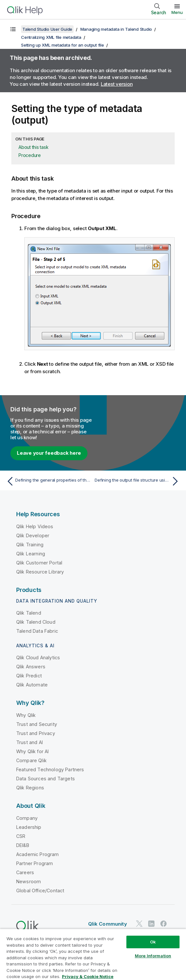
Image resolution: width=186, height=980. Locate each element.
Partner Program (35, 863)
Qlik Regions (30, 788)
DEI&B (23, 845)
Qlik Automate (32, 685)
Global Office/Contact (40, 891)
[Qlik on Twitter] (139, 924)
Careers (25, 872)
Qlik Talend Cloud (36, 622)
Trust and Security (37, 724)
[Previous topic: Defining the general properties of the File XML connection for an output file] (48, 481)
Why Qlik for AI (32, 751)
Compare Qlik (31, 760)
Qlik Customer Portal (39, 563)
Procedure (30, 155)
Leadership (29, 827)
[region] (93, 954)
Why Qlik (26, 715)
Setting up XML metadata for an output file (63, 45)
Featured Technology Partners (50, 769)
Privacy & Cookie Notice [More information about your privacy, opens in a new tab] (88, 976)
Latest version (117, 84)
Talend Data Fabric (37, 631)
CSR (21, 836)
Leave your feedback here (49, 453)
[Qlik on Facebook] (164, 924)
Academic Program (38, 854)
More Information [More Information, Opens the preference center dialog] (153, 956)
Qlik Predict (29, 676)
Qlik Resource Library (40, 572)
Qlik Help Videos (35, 526)
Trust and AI (29, 742)
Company (27, 818)
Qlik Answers (31, 667)
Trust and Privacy (36, 733)
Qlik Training (30, 545)
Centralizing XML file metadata (51, 37)
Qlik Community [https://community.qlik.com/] (108, 924)
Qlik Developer (33, 535)
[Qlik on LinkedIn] (151, 924)
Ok (153, 942)
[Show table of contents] (13, 29)
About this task (33, 147)
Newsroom (29, 881)
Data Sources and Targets (46, 779)
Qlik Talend (29, 613)
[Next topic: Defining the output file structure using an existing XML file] (138, 481)
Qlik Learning (31, 554)
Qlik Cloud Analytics (38, 657)
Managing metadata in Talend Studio (116, 29)
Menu (177, 12)
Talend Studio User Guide (47, 29)
